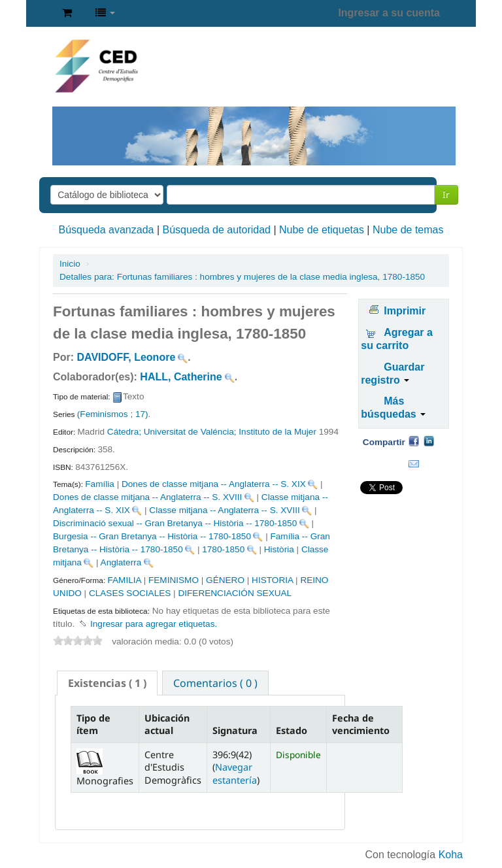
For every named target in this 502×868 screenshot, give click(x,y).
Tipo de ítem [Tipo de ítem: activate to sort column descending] (93, 724)
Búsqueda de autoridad (217, 230)
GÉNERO (225, 580)
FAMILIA (124, 580)
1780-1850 (223, 549)
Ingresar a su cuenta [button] (389, 13)
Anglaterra (121, 562)
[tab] (107, 683)
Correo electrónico (414, 464)
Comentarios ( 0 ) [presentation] (215, 683)
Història (279, 549)
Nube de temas (408, 230)
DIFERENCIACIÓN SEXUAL (235, 593)
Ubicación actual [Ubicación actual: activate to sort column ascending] (167, 724)
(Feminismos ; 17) (113, 414)
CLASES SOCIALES (130, 593)
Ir (446, 194)
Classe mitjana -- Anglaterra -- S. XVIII (224, 510)
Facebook (414, 441)
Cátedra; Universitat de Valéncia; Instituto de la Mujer (212, 432)
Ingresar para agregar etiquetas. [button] (154, 624)
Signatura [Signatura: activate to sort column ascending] (235, 730)
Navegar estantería (235, 773)
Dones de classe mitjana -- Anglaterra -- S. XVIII (147, 497)
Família (100, 484)
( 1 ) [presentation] (107, 683)
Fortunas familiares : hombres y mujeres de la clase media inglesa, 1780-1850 (242, 277)
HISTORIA (272, 580)
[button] (67, 13)
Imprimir (405, 311)
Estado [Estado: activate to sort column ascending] (292, 730)
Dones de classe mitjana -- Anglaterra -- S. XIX (214, 484)
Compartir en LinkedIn (429, 441)
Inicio (70, 264)
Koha (451, 855)
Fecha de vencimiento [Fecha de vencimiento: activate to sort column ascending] (361, 724)
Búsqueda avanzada (107, 230)
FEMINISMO (174, 580)
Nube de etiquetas (322, 230)
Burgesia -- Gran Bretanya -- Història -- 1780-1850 (152, 536)
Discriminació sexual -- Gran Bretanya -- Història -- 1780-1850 (175, 523)
